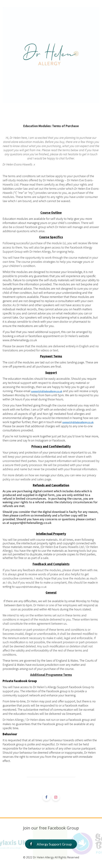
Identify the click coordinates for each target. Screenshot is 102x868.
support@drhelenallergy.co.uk (47, 391)
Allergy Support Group (50, 844)
